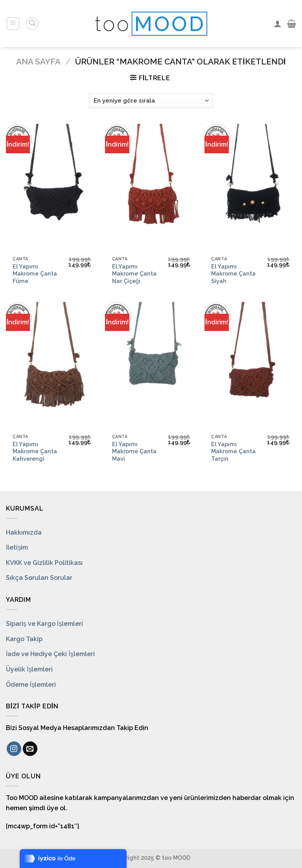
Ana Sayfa (38, 62)
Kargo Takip (24, 639)
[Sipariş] (151, 101)
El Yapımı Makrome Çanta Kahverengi (35, 451)
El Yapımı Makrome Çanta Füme (35, 274)
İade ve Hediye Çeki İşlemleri (50, 654)
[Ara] (32, 24)
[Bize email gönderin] (30, 749)
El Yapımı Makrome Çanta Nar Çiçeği (134, 274)
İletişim (17, 547)
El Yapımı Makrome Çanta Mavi (134, 451)
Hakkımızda (24, 532)
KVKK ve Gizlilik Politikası (44, 563)
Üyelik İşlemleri (29, 669)
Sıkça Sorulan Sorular (39, 578)
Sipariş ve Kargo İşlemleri (44, 624)
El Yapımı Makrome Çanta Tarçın (233, 451)
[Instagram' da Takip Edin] (14, 749)
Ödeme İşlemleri (31, 685)
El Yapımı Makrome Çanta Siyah (233, 274)
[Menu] (13, 24)
